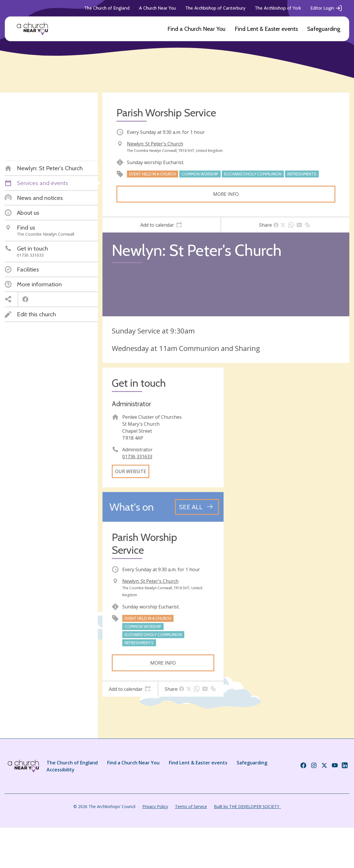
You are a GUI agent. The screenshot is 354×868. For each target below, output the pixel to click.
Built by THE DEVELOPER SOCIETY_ (247, 806)
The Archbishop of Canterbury (215, 8)
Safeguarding (324, 29)
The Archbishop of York (278, 8)
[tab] (161, 225)
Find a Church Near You (196, 29)
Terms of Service (191, 806)
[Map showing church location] (289, 428)
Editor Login (326, 8)
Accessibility (61, 770)
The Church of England (107, 8)
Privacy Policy (155, 806)
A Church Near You (157, 8)
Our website (131, 471)
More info (226, 194)
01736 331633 (137, 457)
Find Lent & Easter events (266, 29)
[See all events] (197, 507)
